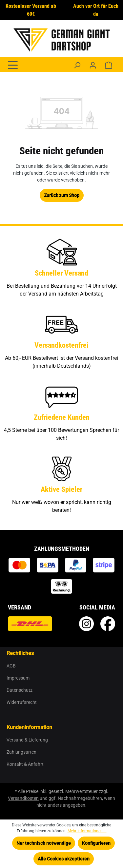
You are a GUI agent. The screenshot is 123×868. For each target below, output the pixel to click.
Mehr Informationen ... (87, 831)
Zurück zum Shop (62, 195)
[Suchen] (77, 65)
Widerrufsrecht (22, 702)
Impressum (18, 678)
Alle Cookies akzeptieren (64, 859)
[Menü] (13, 65)
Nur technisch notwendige (44, 843)
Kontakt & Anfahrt (25, 764)
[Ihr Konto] (93, 65)
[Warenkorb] (109, 65)
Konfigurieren (96, 843)
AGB (11, 666)
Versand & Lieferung (27, 740)
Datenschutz (20, 690)
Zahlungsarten (21, 752)
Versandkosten (23, 798)
